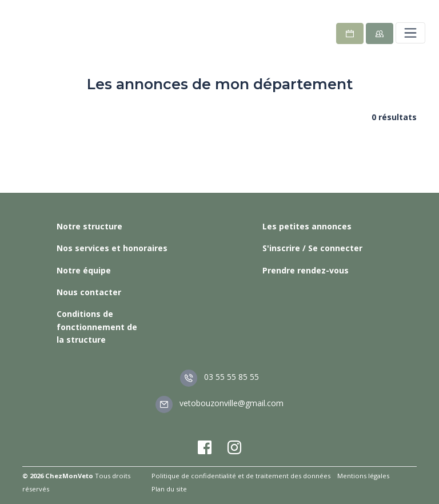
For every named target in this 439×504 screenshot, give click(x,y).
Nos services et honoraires (112, 248)
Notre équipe (84, 270)
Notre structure (89, 226)
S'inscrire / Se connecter (312, 248)
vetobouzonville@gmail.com (219, 403)
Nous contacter (89, 292)
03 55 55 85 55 (219, 377)
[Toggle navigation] (410, 33)
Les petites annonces (307, 226)
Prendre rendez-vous (306, 270)
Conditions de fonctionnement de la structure (97, 327)
